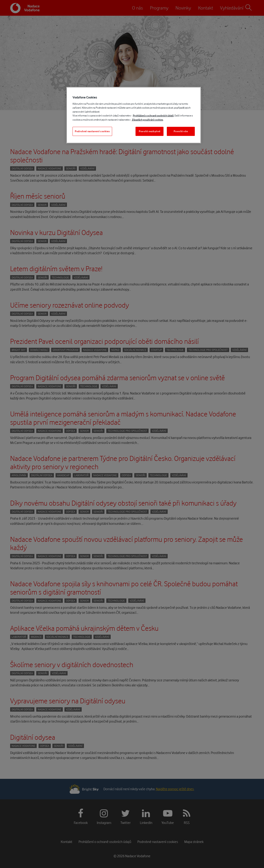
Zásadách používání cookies (147, 120)
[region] (134, 115)
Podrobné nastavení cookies (92, 131)
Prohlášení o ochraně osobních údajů (153, 116)
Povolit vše (181, 131)
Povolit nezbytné (150, 131)
